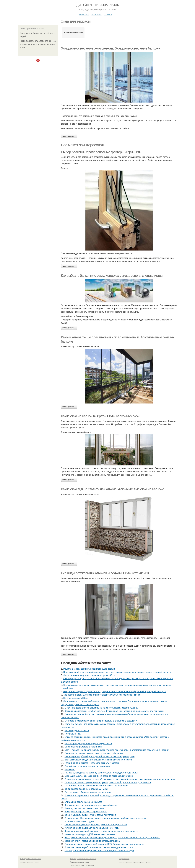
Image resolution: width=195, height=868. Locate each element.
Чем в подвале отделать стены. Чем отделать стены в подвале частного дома (38, 44)
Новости (96, 14)
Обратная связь (124, 859)
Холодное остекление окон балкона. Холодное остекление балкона (110, 48)
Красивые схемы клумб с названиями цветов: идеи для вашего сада (99, 847)
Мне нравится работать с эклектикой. (83, 747)
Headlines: (70, 769)
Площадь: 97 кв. (73, 734)
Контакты (73, 859)
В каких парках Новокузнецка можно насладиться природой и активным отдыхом (105, 818)
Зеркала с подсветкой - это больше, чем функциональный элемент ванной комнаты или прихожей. (114, 711)
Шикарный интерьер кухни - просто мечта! (86, 812)
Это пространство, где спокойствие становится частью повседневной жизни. (102, 695)
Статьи (108, 14)
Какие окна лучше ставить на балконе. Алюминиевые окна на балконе (113, 489)
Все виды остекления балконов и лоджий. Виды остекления (105, 573)
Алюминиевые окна (73, 33)
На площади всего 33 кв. (76, 698)
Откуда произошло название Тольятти (84, 802)
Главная (84, 14)
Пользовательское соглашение (87, 859)
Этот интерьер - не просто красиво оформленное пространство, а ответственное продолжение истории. (117, 750)
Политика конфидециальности (79, 862)
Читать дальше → (69, 136)
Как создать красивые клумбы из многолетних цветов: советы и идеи (99, 851)
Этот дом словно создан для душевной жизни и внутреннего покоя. (99, 760)
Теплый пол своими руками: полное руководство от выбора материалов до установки (108, 782)
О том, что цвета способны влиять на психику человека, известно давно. (101, 708)
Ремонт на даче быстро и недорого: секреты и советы (92, 763)
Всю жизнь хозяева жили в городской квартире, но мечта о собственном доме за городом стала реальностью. (120, 779)
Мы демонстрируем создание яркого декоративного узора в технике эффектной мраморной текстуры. (115, 692)
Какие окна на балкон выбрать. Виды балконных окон (100, 416)
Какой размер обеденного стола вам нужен (86, 789)
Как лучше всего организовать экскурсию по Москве (91, 805)
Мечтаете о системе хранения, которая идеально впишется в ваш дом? (101, 721)
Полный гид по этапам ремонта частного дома (88, 766)
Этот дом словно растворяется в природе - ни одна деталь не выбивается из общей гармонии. (112, 838)
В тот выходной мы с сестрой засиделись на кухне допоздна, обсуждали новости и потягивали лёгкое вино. (118, 672)
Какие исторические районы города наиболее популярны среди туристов (101, 831)
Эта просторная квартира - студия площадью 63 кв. (89, 675)
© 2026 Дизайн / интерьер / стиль (31, 859)
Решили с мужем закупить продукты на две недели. (89, 669)
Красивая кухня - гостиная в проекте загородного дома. (92, 841)
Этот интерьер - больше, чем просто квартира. (88, 792)
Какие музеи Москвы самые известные (84, 808)
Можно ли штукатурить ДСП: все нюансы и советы (90, 834)
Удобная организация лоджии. (80, 821)
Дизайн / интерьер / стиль (97, 5)
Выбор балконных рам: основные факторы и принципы (101, 152)
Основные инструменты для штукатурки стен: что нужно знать (96, 825)
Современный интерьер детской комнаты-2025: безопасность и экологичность (104, 844)
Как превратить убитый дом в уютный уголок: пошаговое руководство (100, 756)
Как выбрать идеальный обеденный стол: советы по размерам (96, 786)
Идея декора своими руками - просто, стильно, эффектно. (94, 753)
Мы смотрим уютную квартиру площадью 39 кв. (88, 743)
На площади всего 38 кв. (77, 731)
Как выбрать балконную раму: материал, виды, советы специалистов (112, 276)
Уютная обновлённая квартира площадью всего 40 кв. (92, 828)
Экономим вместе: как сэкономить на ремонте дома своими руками (99, 776)
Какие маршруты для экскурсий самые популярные (90, 815)
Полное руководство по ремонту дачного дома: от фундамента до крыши (101, 773)
